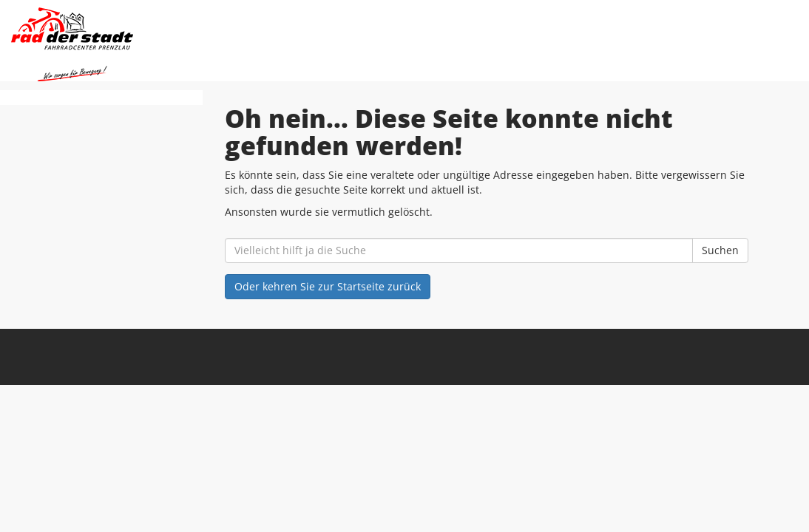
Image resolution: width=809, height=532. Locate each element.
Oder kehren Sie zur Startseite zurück (328, 286)
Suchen (720, 250)
